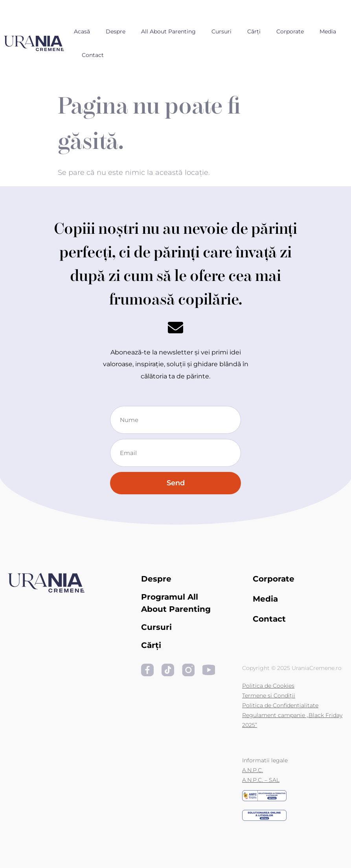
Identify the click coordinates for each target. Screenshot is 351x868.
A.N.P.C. (253, 770)
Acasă (82, 31)
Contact (93, 55)
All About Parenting (168, 31)
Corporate (290, 31)
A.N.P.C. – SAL (261, 780)
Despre (116, 31)
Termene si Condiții (269, 696)
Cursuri (221, 31)
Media (328, 31)
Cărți (254, 31)
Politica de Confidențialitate (280, 705)
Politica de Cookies (268, 686)
